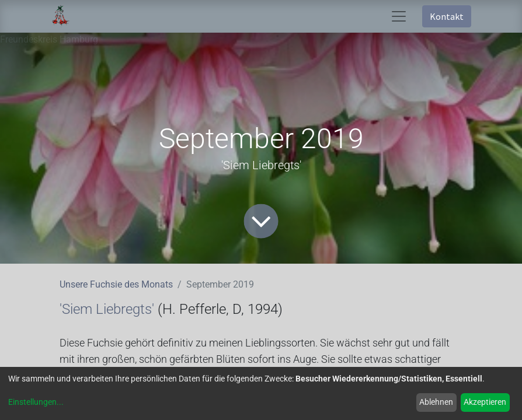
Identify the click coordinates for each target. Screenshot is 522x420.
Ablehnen (436, 402)
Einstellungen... (36, 402)
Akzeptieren (485, 402)
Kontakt (447, 16)
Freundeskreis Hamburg (49, 39)
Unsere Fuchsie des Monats (116, 284)
